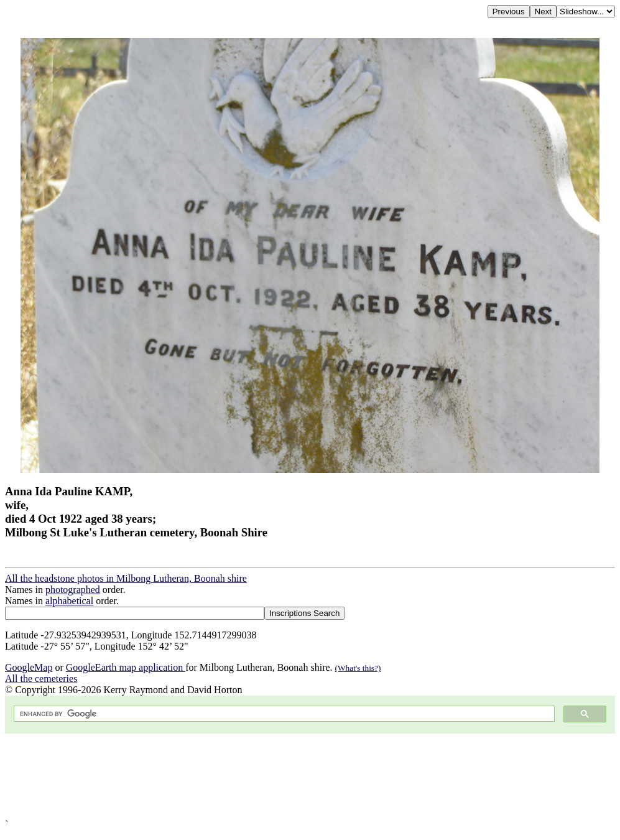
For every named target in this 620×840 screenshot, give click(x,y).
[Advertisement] (310, 776)
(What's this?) (358, 668)
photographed (73, 590)
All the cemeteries (41, 679)
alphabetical (69, 601)
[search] (283, 714)
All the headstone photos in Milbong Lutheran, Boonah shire (126, 578)
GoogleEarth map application (126, 667)
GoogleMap (29, 667)
